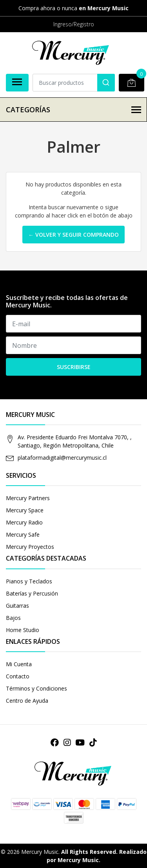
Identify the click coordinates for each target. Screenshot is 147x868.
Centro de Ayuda (27, 701)
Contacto (18, 676)
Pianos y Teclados (29, 581)
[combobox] (74, 83)
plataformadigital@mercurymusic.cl (62, 458)
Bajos (13, 618)
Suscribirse (74, 367)
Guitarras (17, 606)
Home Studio (23, 630)
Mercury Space (25, 510)
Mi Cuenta (19, 664)
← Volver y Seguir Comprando (73, 235)
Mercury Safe (23, 535)
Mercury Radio (24, 522)
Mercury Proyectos (30, 547)
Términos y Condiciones (36, 688)
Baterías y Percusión (32, 593)
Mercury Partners (28, 498)
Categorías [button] (73, 110)
